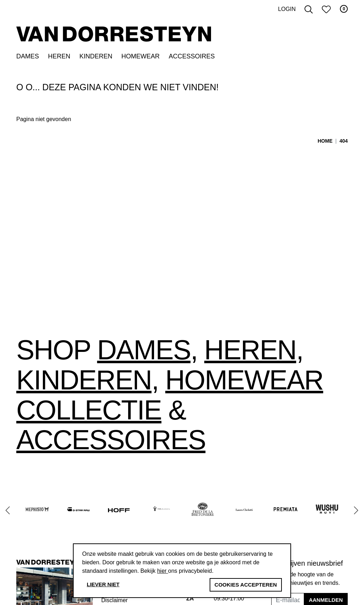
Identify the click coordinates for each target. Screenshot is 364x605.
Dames (28, 59)
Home (325, 143)
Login (287, 12)
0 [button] (344, 12)
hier (163, 571)
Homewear (141, 59)
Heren (59, 59)
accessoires (111, 443)
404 (344, 143)
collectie (89, 412)
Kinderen (96, 59)
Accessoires (192, 59)
